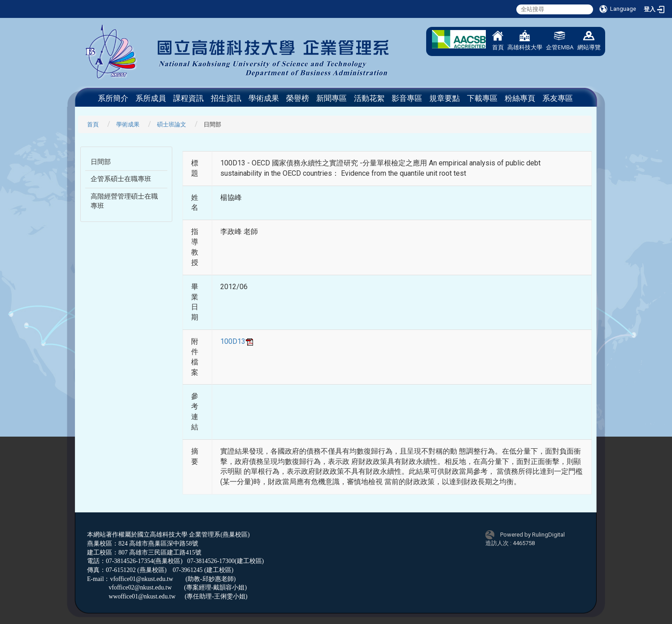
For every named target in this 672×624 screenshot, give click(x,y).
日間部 (101, 162)
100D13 (237, 341)
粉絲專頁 (520, 98)
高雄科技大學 (525, 41)
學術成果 (264, 98)
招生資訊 (226, 98)
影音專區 (407, 98)
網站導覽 (589, 41)
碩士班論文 (172, 124)
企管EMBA (560, 41)
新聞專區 (332, 98)
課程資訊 (188, 98)
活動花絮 (369, 98)
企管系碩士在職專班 (121, 179)
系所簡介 (113, 98)
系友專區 (558, 98)
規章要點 (445, 98)
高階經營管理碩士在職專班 (124, 201)
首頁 (498, 41)
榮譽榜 (298, 98)
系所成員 (151, 98)
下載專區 (482, 98)
